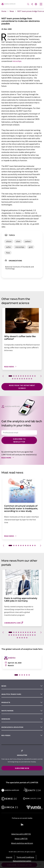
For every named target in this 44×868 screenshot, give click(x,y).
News (4, 686)
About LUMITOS (21, 839)
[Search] (28, 4)
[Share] (32, 4)
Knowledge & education (12, 727)
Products (6, 702)
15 (20, 379)
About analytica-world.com (22, 843)
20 (31, 379)
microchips (17, 61)
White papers (7, 711)
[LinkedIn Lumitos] (22, 825)
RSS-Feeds (6, 735)
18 (27, 379)
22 (33, 635)
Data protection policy (22, 861)
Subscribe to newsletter (19, 440)
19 (29, 379)
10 (33, 376)
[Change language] (36, 4)
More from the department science (22, 387)
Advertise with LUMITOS (21, 834)
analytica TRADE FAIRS (11, 694)
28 (27, 638)
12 (13, 379)
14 (17, 379)
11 (35, 376)
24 (17, 638)
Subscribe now (22, 768)
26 (22, 638)
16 (22, 379)
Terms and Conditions (25, 857)
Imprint (9, 857)
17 (24, 379)
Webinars (6, 719)
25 (20, 638)
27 (24, 638)
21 (30, 635)
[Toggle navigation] (41, 4)
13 (15, 379)
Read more (8, 458)
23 (35, 635)
